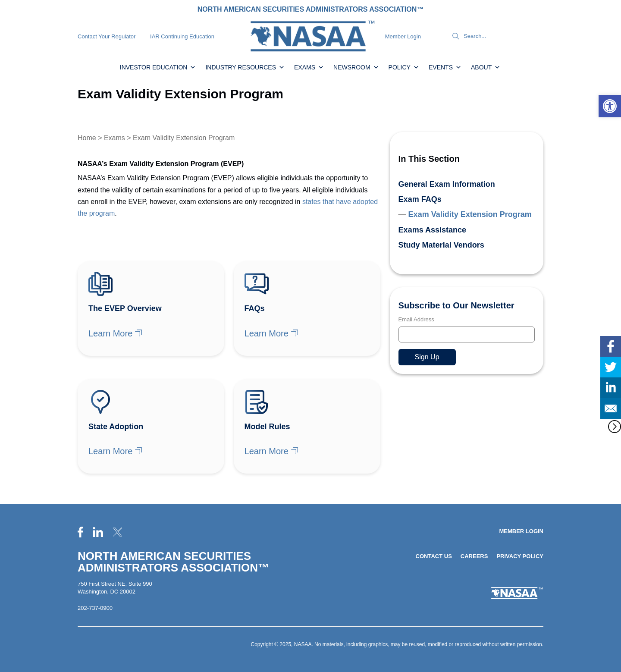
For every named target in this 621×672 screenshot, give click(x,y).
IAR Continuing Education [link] (182, 36)
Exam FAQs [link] (420, 199)
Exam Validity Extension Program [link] (470, 214)
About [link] (486, 67)
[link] (610, 106)
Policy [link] (404, 67)
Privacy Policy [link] (520, 556)
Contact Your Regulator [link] (107, 36)
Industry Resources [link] (245, 67)
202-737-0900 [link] (95, 608)
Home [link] (87, 138)
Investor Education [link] (158, 67)
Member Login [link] (403, 36)
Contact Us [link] (434, 556)
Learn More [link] (110, 333)
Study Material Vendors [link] (441, 245)
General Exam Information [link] (447, 184)
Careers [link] (474, 556)
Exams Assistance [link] (432, 230)
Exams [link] (309, 67)
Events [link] (445, 67)
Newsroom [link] (356, 67)
